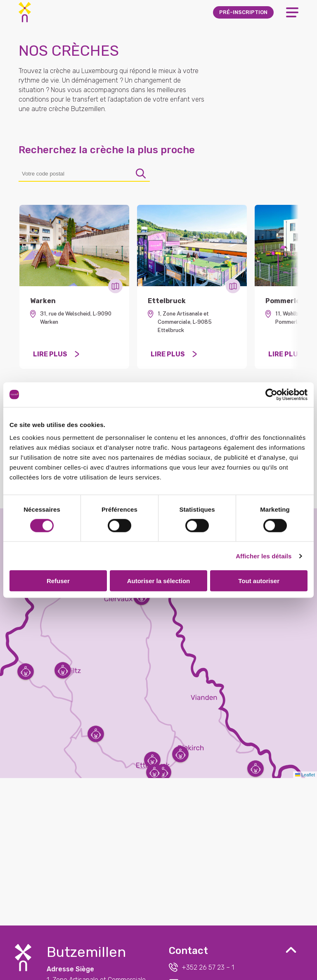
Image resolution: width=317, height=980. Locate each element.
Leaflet (305, 775)
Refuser (58, 581)
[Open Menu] (292, 12)
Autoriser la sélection (159, 581)
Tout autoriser (259, 581)
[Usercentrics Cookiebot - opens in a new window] (271, 394)
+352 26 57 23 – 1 (201, 967)
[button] (152, 760)
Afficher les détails (264, 556)
